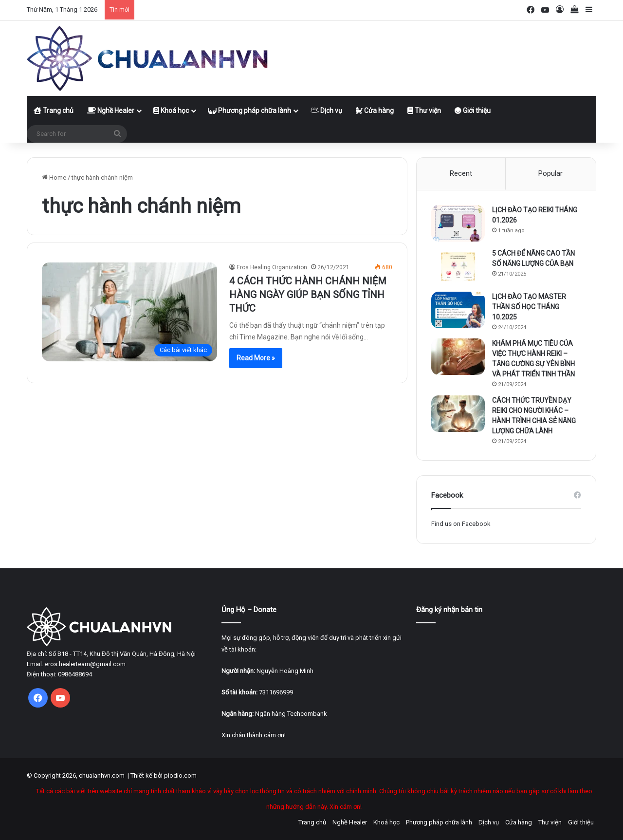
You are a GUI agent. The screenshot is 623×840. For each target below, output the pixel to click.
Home (54, 177)
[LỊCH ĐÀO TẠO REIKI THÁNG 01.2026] (458, 223)
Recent (461, 173)
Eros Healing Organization (272, 267)
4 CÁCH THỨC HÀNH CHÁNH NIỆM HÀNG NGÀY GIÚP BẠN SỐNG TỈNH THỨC (308, 295)
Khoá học (171, 111)
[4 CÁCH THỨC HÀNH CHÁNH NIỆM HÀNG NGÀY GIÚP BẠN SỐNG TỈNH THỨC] (129, 312)
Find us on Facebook (461, 524)
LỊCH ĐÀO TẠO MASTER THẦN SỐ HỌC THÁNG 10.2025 (529, 307)
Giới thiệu (473, 111)
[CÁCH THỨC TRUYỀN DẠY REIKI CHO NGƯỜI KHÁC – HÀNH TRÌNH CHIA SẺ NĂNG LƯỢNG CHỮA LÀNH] (458, 414)
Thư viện (424, 111)
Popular (550, 173)
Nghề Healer (111, 111)
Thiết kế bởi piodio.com (164, 775)
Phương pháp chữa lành (249, 111)
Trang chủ (54, 111)
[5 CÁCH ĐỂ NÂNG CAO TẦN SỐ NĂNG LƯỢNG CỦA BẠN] (458, 267)
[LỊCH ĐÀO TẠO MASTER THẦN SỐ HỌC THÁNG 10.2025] (458, 310)
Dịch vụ (326, 111)
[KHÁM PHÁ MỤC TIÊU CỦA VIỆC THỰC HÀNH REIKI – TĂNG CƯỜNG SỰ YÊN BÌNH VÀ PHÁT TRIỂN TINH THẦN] (458, 357)
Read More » (256, 358)
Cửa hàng (375, 111)
